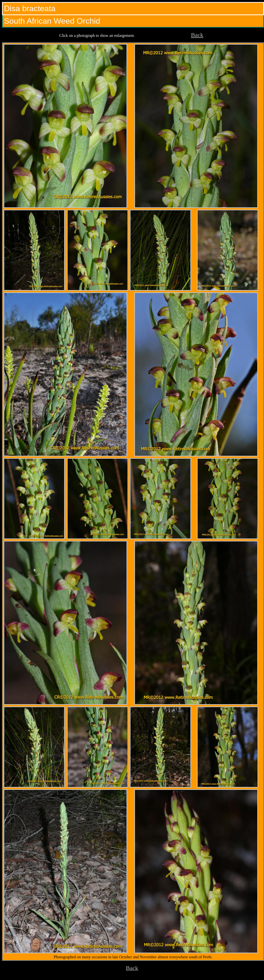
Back (197, 35)
